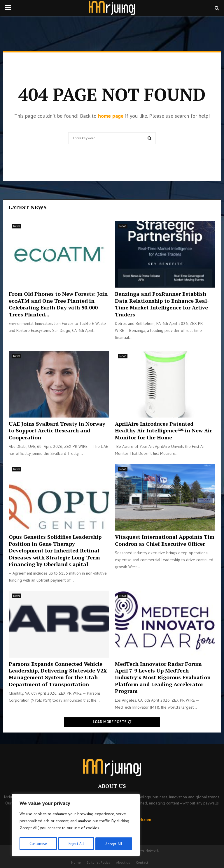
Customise (38, 844)
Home (76, 862)
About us (123, 862)
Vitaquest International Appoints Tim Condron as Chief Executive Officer (165, 540)
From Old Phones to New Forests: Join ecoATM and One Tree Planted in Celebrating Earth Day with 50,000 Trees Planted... (58, 304)
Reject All (76, 844)
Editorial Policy (98, 862)
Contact (142, 862)
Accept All (114, 844)
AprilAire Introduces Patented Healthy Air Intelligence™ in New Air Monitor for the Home (163, 431)
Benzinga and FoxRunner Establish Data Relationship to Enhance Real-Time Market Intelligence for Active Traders (162, 304)
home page (111, 116)
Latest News (28, 207)
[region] (76, 826)
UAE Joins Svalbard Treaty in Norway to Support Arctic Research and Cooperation (57, 431)
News (16, 226)
